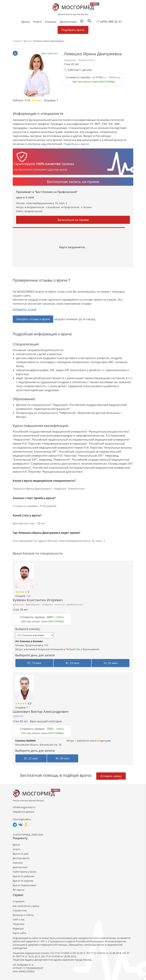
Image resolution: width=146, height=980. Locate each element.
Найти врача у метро (25, 872)
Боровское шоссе (86, 741)
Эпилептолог (87, 60)
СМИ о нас (19, 919)
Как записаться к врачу (26, 906)
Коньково (57, 649)
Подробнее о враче (76, 144)
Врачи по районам (23, 876)
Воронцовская (90, 649)
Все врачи (19, 890)
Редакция (18, 928)
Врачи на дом (21, 854)
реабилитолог (75, 604)
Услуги (16, 849)
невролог (48, 604)
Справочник (20, 910)
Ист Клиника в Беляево (29, 641)
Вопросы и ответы (23, 915)
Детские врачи (21, 858)
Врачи (16, 845)
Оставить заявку (111, 776)
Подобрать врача (73, 30)
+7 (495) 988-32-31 (109, 22)
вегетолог (19, 604)
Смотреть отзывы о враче (33, 319)
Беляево (29, 649)
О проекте (19, 901)
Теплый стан (72, 649)
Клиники (18, 863)
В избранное (15, 53)
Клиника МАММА (25, 741)
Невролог (70, 60)
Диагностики (68, 22)
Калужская (43, 649)
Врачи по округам (23, 881)
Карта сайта (20, 933)
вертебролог (33, 604)
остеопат (60, 604)
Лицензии (19, 924)
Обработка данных (24, 812)
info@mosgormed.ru (24, 807)
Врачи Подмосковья (24, 885)
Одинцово (104, 741)
